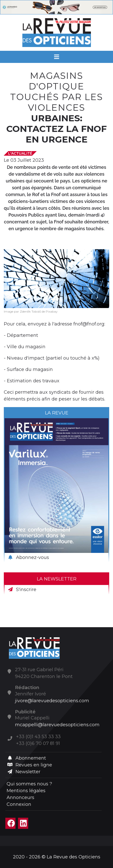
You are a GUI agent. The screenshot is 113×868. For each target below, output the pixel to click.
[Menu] (56, 57)
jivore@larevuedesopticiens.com (52, 701)
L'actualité (20, 153)
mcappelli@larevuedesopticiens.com (57, 725)
